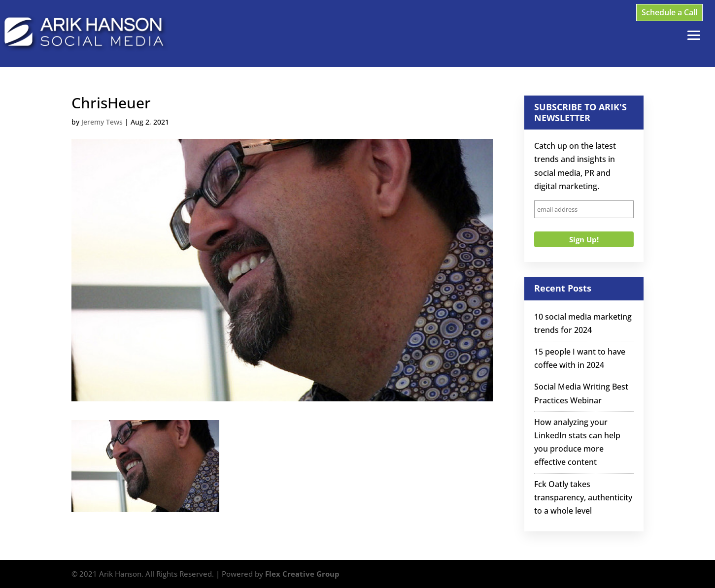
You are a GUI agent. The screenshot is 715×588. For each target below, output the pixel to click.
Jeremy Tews (102, 122)
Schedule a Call (669, 12)
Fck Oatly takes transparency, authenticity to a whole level (583, 497)
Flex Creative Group (302, 574)
